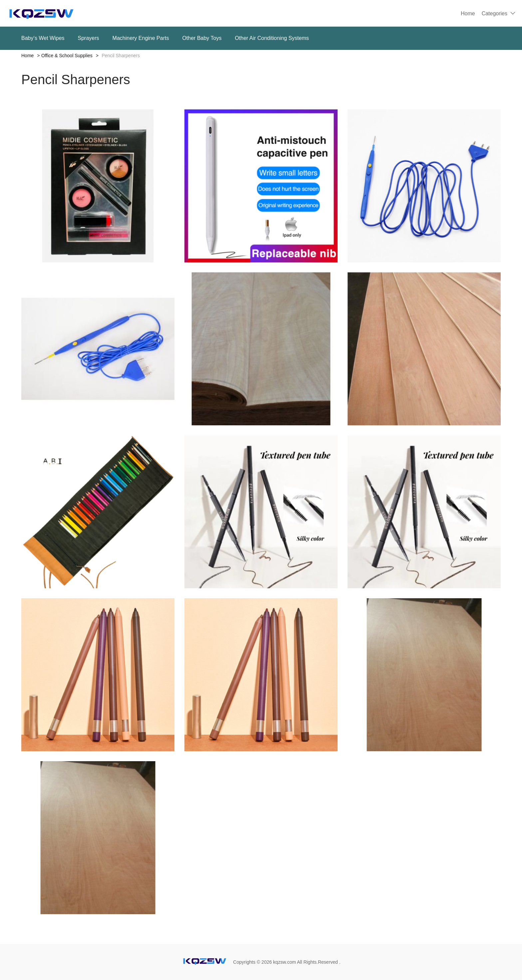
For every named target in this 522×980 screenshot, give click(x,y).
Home (468, 13)
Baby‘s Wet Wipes (43, 38)
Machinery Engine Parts (141, 38)
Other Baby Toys (202, 38)
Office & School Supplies (67, 56)
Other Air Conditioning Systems (272, 38)
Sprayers (89, 38)
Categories (495, 13)
